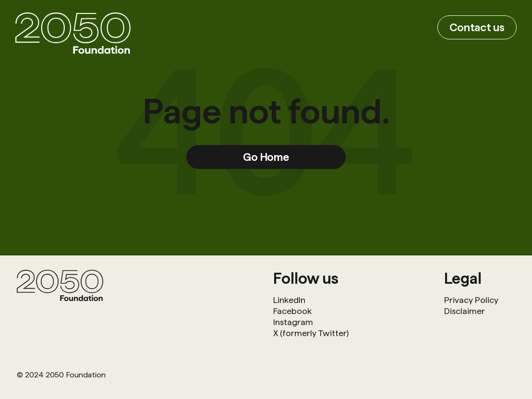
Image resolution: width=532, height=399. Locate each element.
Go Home (266, 157)
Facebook (292, 311)
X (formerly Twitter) (311, 333)
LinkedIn (289, 300)
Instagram (293, 322)
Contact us (477, 27)
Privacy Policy (471, 300)
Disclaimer (465, 311)
